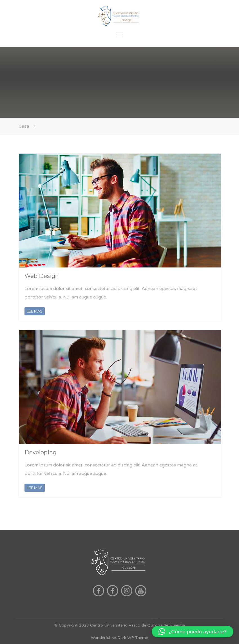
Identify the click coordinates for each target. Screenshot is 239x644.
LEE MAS (35, 311)
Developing (41, 452)
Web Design (42, 276)
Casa (24, 126)
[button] (193, 632)
